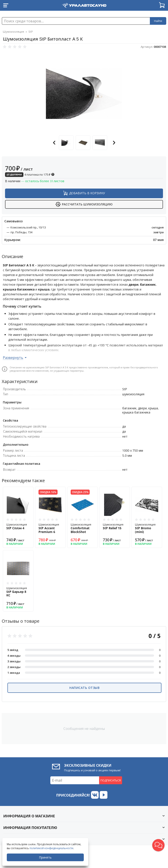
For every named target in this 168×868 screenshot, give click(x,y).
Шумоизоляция (13, 32)
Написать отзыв (84, 688)
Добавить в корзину (87, 193)
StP (31, 32)
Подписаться (111, 780)
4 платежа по (30, 175)
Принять (45, 857)
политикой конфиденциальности (51, 848)
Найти (158, 21)
